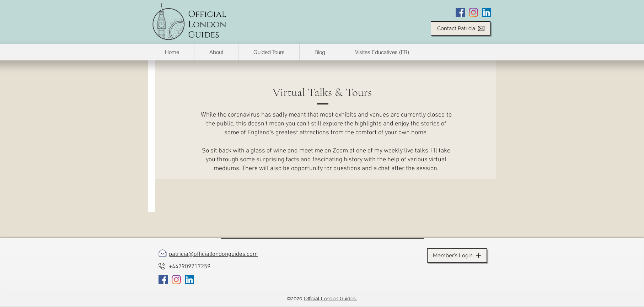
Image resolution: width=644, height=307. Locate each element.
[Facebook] (460, 12)
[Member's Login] (457, 255)
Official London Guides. (330, 298)
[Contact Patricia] (461, 28)
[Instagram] (473, 12)
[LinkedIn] (487, 12)
